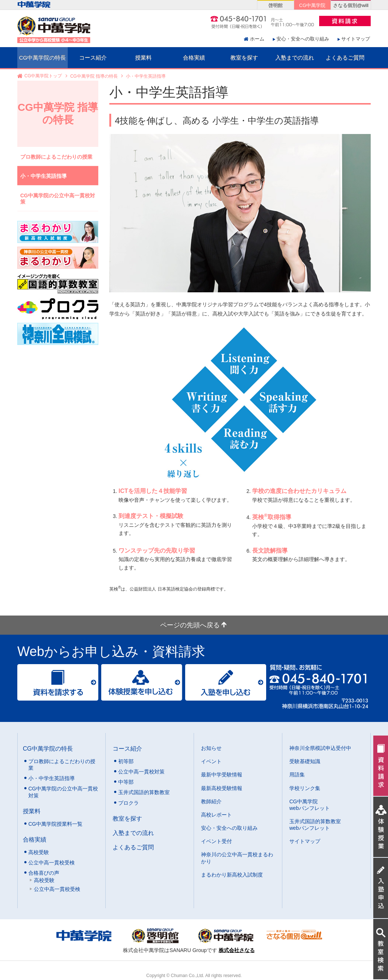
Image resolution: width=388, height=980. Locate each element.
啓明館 (276, 5)
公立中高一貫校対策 (141, 772)
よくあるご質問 (345, 58)
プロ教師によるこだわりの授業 (56, 157)
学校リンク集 (305, 788)
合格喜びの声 (44, 873)
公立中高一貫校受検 (52, 863)
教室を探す (244, 58)
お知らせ (211, 748)
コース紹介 (93, 58)
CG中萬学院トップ (43, 76)
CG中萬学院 (312, 5)
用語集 (297, 775)
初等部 (126, 761)
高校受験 (39, 852)
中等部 (126, 782)
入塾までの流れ (295, 58)
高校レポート (216, 815)
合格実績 (194, 58)
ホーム (257, 39)
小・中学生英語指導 (43, 176)
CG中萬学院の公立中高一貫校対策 (58, 199)
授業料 (143, 58)
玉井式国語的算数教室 (144, 792)
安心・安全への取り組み (303, 39)
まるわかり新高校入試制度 (232, 875)
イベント (211, 761)
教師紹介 (211, 801)
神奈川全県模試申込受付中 (320, 748)
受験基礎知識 (305, 761)
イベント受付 (216, 841)
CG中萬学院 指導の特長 (94, 76)
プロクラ (128, 803)
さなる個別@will (351, 5)
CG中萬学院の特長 (43, 58)
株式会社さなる (237, 950)
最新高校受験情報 (222, 788)
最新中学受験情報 (222, 775)
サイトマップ (356, 39)
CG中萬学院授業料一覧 (55, 824)
